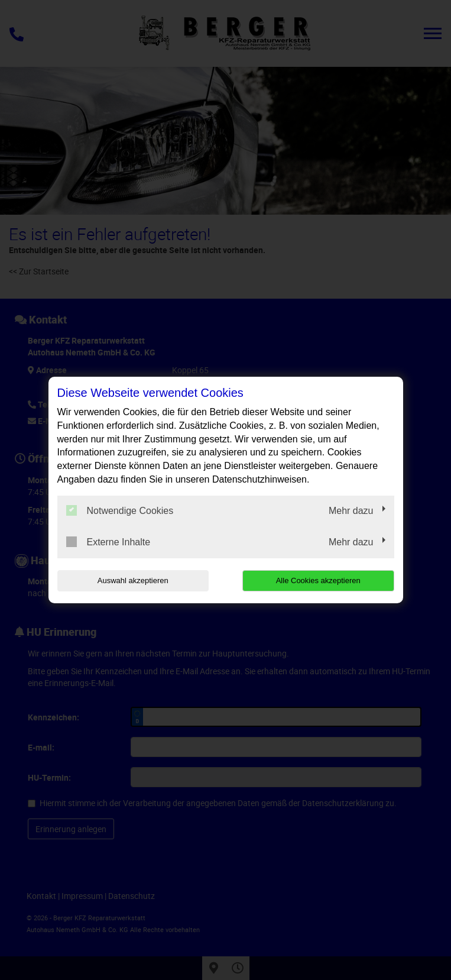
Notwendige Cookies (120, 510)
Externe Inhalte (108, 542)
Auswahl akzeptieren (133, 580)
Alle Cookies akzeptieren (318, 580)
